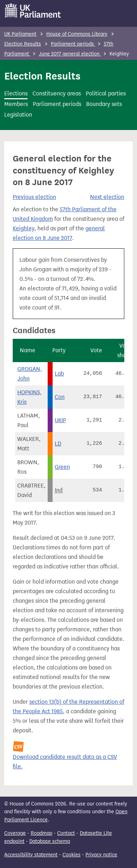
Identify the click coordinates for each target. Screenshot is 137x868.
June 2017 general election (70, 54)
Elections (16, 93)
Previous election (34, 197)
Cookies (72, 855)
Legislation (18, 115)
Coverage (15, 833)
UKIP (60, 420)
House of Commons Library (77, 34)
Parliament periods (73, 44)
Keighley (23, 228)
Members (16, 104)
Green (62, 467)
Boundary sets (104, 104)
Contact (66, 833)
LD (58, 444)
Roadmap (41, 833)
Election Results (23, 44)
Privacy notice (101, 855)
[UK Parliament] (33, 11)
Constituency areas (57, 93)
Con (60, 397)
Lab (59, 374)
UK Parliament (20, 34)
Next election (107, 197)
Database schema (50, 841)
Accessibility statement (31, 855)
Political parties (106, 93)
